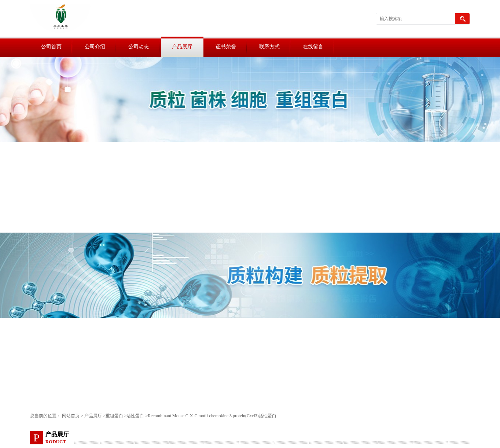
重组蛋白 (114, 416)
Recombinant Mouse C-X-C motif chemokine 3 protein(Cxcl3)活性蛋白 (212, 416)
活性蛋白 (135, 416)
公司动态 (139, 47)
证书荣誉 (226, 47)
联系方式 (269, 47)
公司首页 (51, 47)
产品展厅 (182, 47)
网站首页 (71, 416)
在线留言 (313, 47)
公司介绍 (95, 47)
